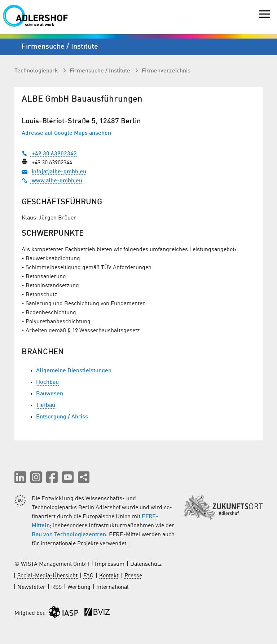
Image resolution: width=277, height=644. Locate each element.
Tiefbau (46, 405)
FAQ (88, 576)
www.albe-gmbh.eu (52, 181)
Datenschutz (146, 564)
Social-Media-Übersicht (47, 576)
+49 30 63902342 (49, 154)
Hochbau (47, 382)
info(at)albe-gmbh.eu (59, 172)
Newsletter (31, 587)
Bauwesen (50, 394)
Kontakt (109, 576)
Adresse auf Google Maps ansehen (66, 133)
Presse (133, 576)
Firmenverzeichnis (166, 71)
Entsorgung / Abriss (62, 417)
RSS (56, 587)
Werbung (79, 587)
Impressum (110, 564)
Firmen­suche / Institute (101, 71)
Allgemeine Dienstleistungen (74, 371)
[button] (20, 477)
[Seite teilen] (84, 477)
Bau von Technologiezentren (69, 535)
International (113, 587)
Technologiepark (37, 71)
